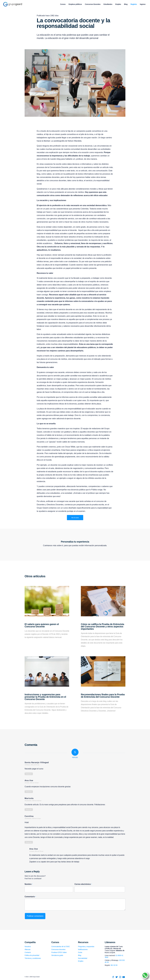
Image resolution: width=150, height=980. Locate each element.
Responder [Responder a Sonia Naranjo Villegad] (29, 774)
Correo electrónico (83, 884)
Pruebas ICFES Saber (59, 952)
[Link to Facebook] (113, 977)
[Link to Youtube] (124, 977)
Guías (80, 952)
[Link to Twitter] (117, 977)
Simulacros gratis (57, 955)
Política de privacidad (32, 955)
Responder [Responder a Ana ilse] (29, 792)
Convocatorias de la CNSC (61, 946)
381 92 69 (114, 965)
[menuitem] (63, 4)
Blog (80, 955)
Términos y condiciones (33, 958)
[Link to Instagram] (120, 977)
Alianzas (28, 949)
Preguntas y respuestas (86, 946)
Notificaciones (83, 949)
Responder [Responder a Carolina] (29, 842)
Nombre (29, 884)
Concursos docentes (58, 949)
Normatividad (83, 958)
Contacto (28, 952)
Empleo (81, 961)
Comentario (30, 897)
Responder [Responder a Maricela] (29, 810)
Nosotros (28, 946)
